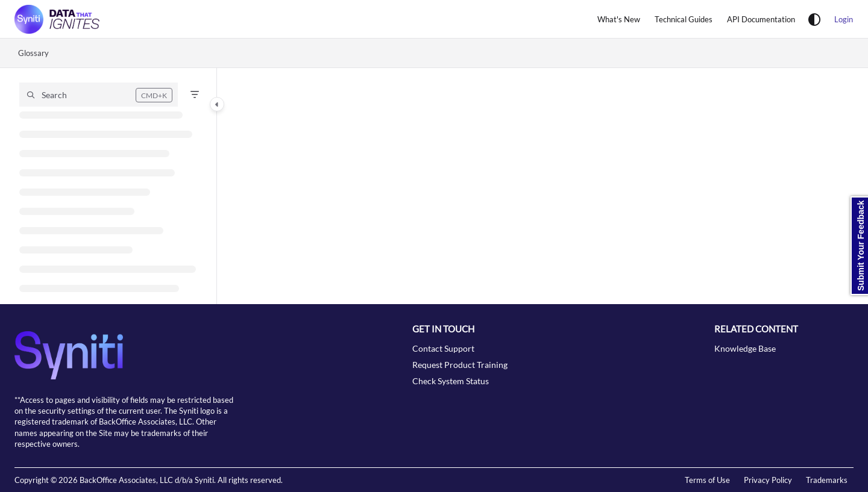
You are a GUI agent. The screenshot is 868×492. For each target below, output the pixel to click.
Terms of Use (707, 480)
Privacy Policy (768, 480)
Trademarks (827, 480)
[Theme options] (814, 19)
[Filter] (195, 95)
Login (844, 19)
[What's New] (619, 19)
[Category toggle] (217, 104)
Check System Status (451, 381)
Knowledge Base (745, 348)
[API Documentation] (761, 19)
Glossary (33, 53)
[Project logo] (57, 19)
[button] (99, 95)
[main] (542, 186)
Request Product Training (460, 365)
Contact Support (443, 348)
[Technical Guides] (684, 19)
